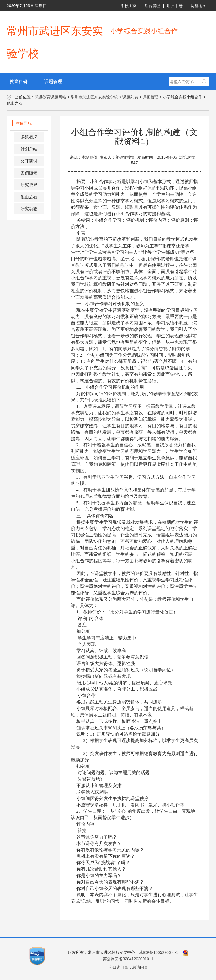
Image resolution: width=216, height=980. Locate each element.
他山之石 (29, 197)
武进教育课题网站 (50, 97)
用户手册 (175, 6)
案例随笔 (29, 173)
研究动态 (29, 209)
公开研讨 (29, 161)
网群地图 (199, 6)
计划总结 (29, 149)
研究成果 (29, 185)
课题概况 (29, 137)
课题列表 (130, 97)
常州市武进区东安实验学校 (94, 97)
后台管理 (152, 6)
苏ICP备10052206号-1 (159, 952)
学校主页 (129, 6)
